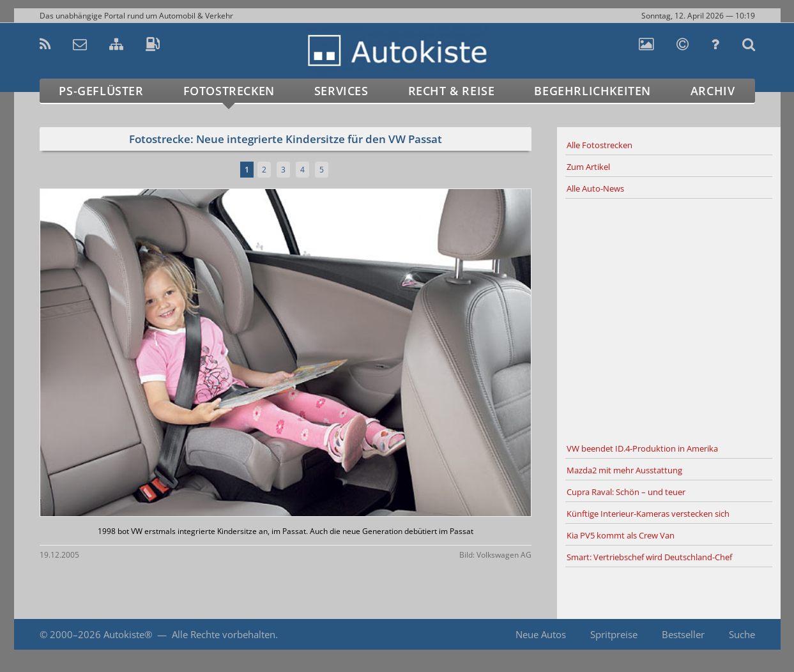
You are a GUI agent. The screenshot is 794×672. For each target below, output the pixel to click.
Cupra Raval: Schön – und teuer (626, 492)
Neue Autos (541, 634)
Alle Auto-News (595, 188)
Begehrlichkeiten (592, 91)
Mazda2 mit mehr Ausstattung (624, 470)
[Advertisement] (669, 319)
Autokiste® (128, 634)
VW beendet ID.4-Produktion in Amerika (642, 448)
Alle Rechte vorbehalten (224, 634)
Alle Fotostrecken (599, 145)
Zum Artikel (588, 167)
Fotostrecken (229, 91)
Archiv (713, 91)
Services (341, 91)
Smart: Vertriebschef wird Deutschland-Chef (649, 557)
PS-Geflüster (101, 91)
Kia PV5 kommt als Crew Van (621, 535)
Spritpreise (614, 634)
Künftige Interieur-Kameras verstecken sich (648, 514)
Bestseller (683, 634)
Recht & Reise (452, 91)
